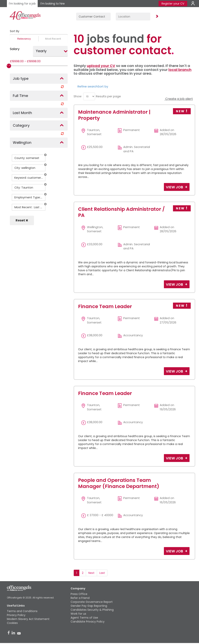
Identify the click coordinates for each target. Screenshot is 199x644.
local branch (180, 70)
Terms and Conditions (22, 611)
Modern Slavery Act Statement (28, 619)
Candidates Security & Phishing (92, 610)
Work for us (78, 614)
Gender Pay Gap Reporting (89, 606)
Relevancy (24, 39)
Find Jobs (156, 16)
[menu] (89, 96)
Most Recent (53, 39)
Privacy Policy (16, 615)
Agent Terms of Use (84, 618)
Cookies (12, 623)
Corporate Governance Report (92, 602)
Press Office (79, 594)
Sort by (103, 86)
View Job (175, 187)
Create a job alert (179, 99)
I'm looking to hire (53, 4)
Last (102, 573)
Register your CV (173, 4)
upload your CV (101, 66)
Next (91, 573)
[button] (45, 155)
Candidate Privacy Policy (88, 622)
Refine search (88, 86)
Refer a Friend (80, 598)
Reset (22, 220)
